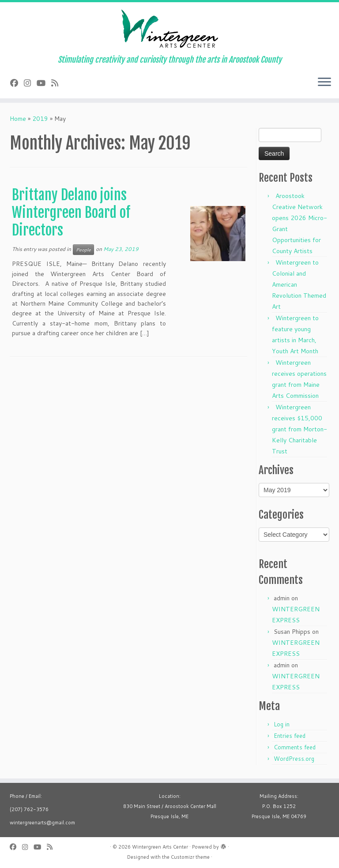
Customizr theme (190, 857)
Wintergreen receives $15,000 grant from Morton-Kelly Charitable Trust (299, 429)
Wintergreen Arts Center (160, 847)
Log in (282, 724)
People (83, 250)
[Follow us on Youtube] (44, 83)
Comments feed (295, 747)
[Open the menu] (324, 82)
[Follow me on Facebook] (17, 83)
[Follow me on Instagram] (30, 83)
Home (18, 119)
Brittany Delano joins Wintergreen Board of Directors (71, 213)
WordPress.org (294, 759)
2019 (40, 119)
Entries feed (290, 736)
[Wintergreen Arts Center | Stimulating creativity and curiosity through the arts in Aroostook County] (169, 29)
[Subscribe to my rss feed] (58, 83)
